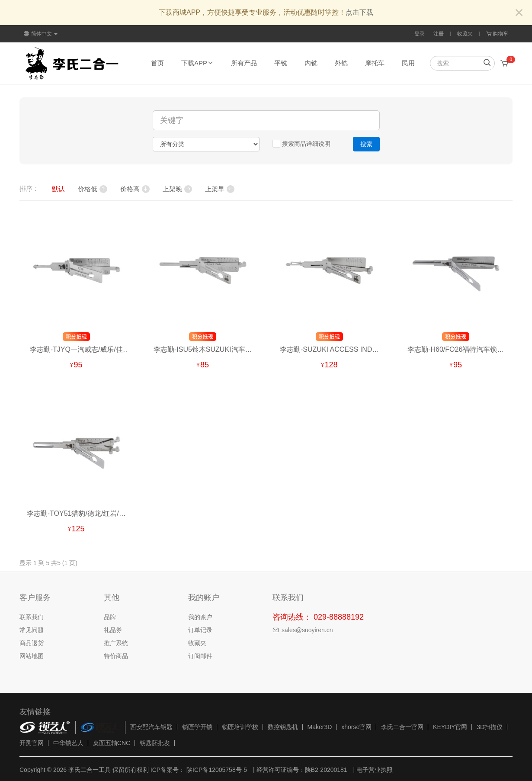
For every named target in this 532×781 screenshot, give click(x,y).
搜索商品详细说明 (301, 144)
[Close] (519, 13)
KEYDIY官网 (450, 727)
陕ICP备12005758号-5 (216, 770)
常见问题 (32, 630)
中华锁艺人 (68, 743)
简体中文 (41, 34)
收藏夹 (465, 34)
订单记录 (200, 630)
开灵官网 (32, 743)
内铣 (311, 63)
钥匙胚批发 (155, 743)
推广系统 (116, 643)
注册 (439, 34)
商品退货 (32, 643)
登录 (420, 34)
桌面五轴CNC (112, 743)
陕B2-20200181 (326, 770)
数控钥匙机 (283, 727)
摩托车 (375, 63)
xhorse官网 (356, 727)
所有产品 (244, 63)
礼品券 (113, 630)
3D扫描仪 (490, 727)
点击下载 (359, 12)
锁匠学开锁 (197, 727)
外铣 (341, 63)
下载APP (197, 63)
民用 (408, 63)
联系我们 (32, 617)
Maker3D (320, 727)
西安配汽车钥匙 (151, 727)
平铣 (281, 63)
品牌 (110, 617)
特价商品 (116, 656)
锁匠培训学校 (240, 727)
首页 (157, 63)
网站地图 (32, 656)
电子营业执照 (375, 770)
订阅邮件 (200, 656)
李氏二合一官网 (402, 727)
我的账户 (200, 617)
